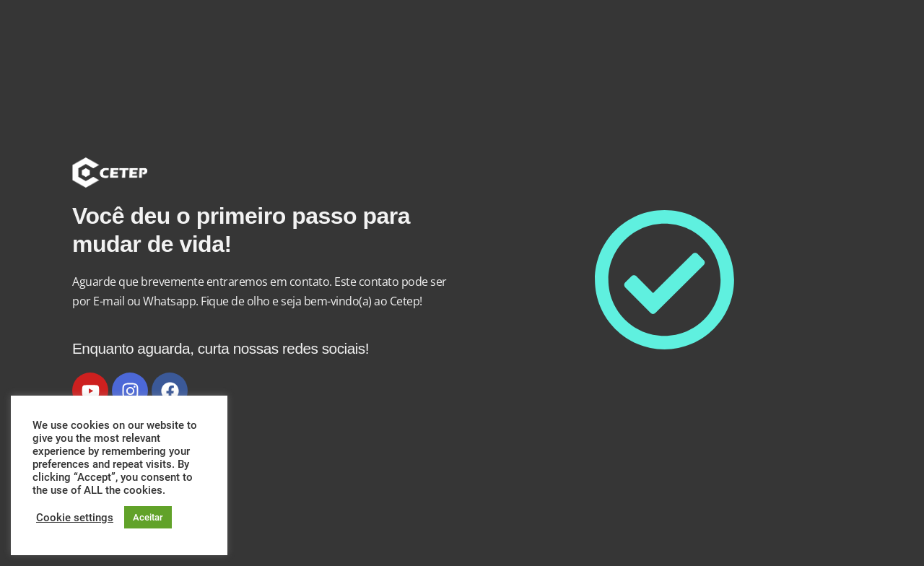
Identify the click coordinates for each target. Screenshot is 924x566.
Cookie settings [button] (75, 518)
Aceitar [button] (148, 517)
